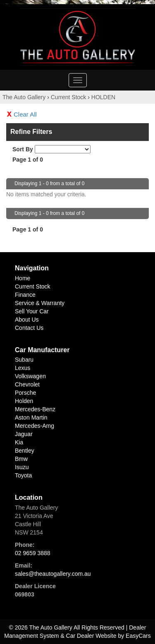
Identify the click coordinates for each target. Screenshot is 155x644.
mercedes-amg (35, 426)
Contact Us (29, 328)
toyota (23, 475)
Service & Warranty (40, 303)
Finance (25, 295)
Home (23, 278)
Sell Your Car (32, 311)
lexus (23, 368)
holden (24, 401)
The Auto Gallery (24, 97)
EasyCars (138, 636)
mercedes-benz (35, 409)
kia (19, 442)
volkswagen (30, 376)
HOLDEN (103, 97)
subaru (24, 360)
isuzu (22, 467)
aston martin (31, 417)
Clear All (25, 114)
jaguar (24, 434)
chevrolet (27, 384)
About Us (27, 320)
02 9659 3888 (33, 553)
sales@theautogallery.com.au (53, 574)
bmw (21, 459)
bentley (25, 451)
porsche (25, 393)
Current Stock (69, 97)
